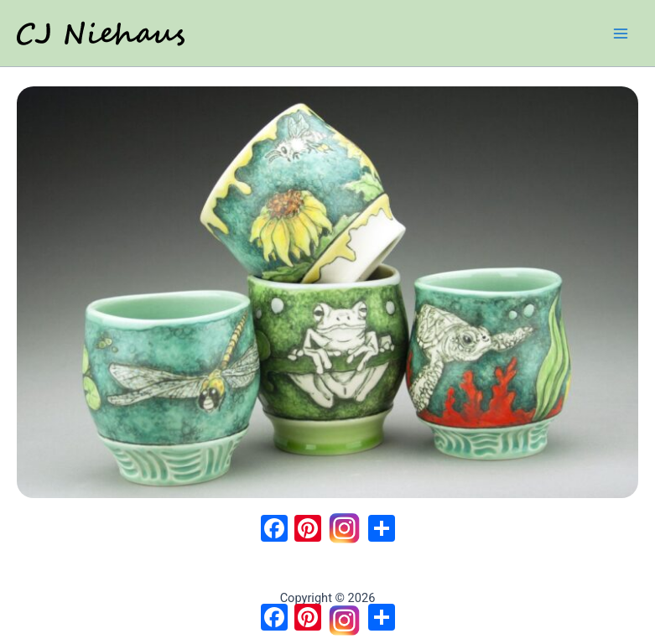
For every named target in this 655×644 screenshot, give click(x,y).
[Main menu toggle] (621, 34)
